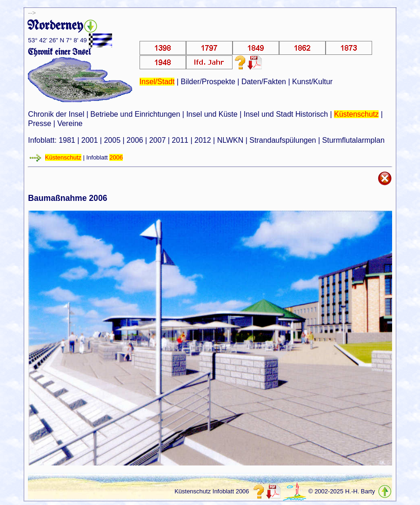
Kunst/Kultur (312, 82)
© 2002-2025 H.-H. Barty (342, 491)
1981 (67, 140)
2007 (158, 140)
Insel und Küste (212, 114)
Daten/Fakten (264, 82)
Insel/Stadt (157, 82)
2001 (90, 140)
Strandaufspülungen (283, 140)
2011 (180, 140)
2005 (112, 140)
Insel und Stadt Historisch (286, 114)
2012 (203, 140)
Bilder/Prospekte (208, 82)
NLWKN (230, 140)
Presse (40, 123)
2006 (135, 140)
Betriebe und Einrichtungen (135, 114)
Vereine (70, 123)
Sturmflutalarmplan (353, 140)
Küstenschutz (356, 114)
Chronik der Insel (56, 114)
